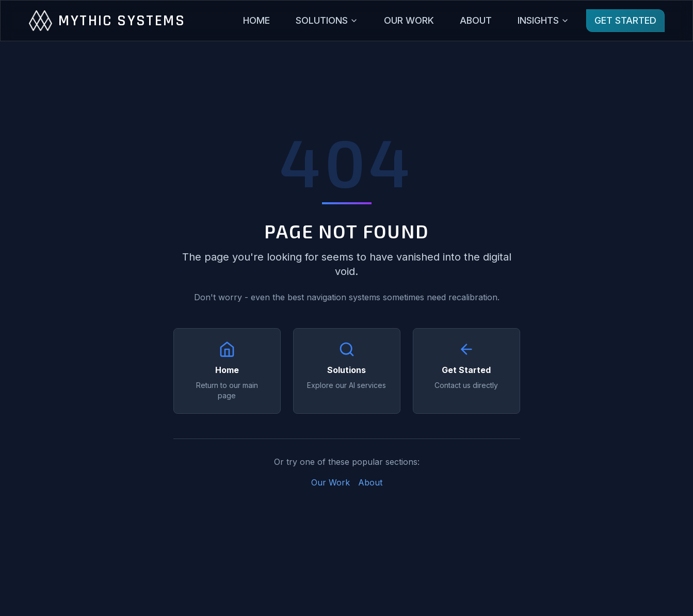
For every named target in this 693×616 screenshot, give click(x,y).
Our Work (331, 482)
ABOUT (476, 20)
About (370, 482)
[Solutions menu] (327, 21)
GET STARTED (625, 20)
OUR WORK (409, 20)
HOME (256, 20)
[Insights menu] (543, 21)
